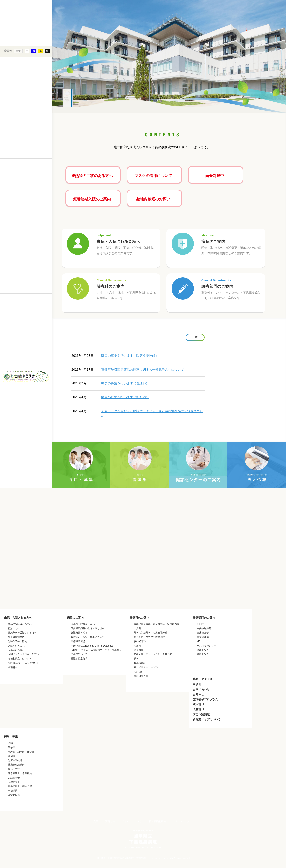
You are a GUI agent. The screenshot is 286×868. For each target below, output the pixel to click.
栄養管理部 (203, 637)
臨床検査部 (203, 633)
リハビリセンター (206, 646)
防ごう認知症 (201, 714)
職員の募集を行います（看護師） (125, 383)
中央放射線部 (204, 628)
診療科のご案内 (128, 289)
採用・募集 (11, 736)
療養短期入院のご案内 (92, 199)
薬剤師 (12, 756)
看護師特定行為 (79, 659)
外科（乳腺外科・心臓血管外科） (152, 633)
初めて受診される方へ (20, 624)
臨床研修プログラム (205, 699)
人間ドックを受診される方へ (23, 654)
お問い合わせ (201, 689)
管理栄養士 (14, 782)
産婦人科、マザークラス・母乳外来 (153, 654)
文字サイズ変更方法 (104, 821)
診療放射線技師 (16, 765)
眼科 (136, 659)
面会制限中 (215, 176)
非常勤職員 (14, 795)
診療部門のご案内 (232, 289)
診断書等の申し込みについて (23, 663)
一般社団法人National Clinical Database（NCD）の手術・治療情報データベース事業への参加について (96, 650)
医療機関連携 (78, 641)
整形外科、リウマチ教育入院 (149, 637)
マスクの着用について (153, 176)
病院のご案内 (232, 244)
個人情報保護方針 (158, 821)
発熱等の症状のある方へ (92, 176)
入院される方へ (16, 646)
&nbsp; (26, 362)
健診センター (204, 654)
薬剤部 (200, 624)
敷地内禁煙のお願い (153, 199)
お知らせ (198, 694)
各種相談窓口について (20, 659)
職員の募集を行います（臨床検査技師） (130, 356)
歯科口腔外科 (141, 676)
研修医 (12, 747)
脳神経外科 (140, 641)
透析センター (204, 650)
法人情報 (198, 704)
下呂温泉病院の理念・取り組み (88, 628)
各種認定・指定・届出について (88, 637)
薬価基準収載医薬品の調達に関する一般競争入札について (143, 370)
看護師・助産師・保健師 (21, 752)
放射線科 (139, 672)
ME (199, 641)
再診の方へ (14, 628)
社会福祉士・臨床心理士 (21, 786)
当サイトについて (132, 821)
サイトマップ (182, 821)
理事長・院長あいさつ (83, 624)
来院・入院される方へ (18, 618)
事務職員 (13, 791)
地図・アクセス (203, 679)
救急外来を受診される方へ (22, 633)
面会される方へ (16, 650)
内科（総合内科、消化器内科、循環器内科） (158, 624)
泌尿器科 (139, 650)
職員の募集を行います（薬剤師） (125, 397)
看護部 (197, 684)
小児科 (137, 628)
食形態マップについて (207, 719)
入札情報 (198, 709)
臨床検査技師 (15, 760)
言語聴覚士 (14, 778)
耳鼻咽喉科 (140, 663)
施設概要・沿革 (79, 633)
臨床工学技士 (15, 769)
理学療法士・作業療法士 (21, 773)
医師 (10, 743)
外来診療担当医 (16, 637)
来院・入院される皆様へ (128, 244)
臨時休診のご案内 (17, 641)
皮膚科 (137, 646)
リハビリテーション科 (146, 667)
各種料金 (13, 667)
